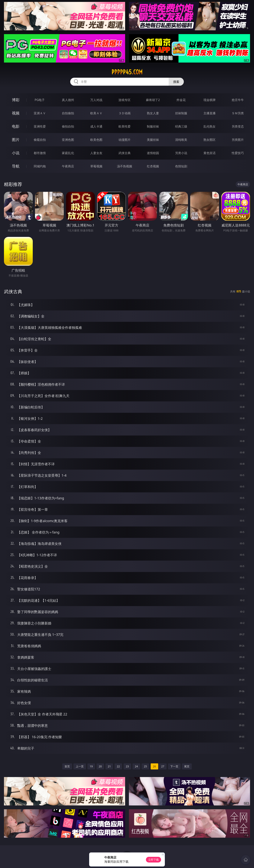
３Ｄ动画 (125, 113)
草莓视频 (96, 166)
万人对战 (96, 100)
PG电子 (40, 100)
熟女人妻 (153, 113)
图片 (16, 140)
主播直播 (210, 113)
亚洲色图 (68, 140)
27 (163, 766)
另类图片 (238, 140)
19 (91, 766)
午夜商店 (68, 166)
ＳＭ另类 (238, 113)
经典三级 (181, 126)
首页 (67, 766)
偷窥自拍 (40, 140)
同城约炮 (40, 166)
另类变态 (238, 126)
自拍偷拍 (68, 113)
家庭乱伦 (68, 153)
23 (127, 766)
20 (100, 766)
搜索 (176, 82)
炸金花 (181, 100)
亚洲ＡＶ (40, 113)
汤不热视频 (125, 166)
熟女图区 (210, 140)
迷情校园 (153, 153)
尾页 (187, 766)
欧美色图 (96, 140)
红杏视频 (153, 166)
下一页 (174, 766)
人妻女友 (96, 153)
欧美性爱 (125, 126)
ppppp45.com (127, 72)
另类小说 (181, 153)
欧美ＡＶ (96, 113)
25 (145, 766)
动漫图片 (125, 140)
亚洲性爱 (40, 126)
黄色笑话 (210, 153)
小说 (16, 153)
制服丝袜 (153, 126)
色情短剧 (181, 166)
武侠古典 (125, 153)
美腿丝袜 (153, 140)
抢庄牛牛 (238, 100)
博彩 (16, 100)
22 (118, 766)
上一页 (80, 766)
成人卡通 (96, 126)
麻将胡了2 (153, 100)
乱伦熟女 (210, 126)
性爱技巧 (238, 153)
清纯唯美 (181, 140)
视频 (16, 113)
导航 (16, 166)
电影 (16, 126)
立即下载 (153, 860)
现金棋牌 (210, 100)
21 (109, 766)
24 (136, 766)
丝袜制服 (181, 113)
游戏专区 (125, 100)
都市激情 (40, 153)
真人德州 (68, 100)
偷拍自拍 (68, 126)
